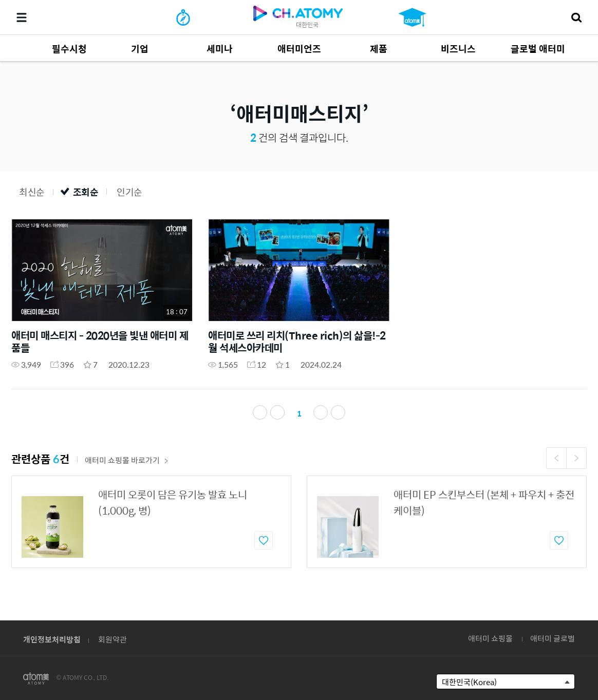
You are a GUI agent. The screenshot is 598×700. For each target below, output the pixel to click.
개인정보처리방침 (52, 639)
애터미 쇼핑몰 (490, 638)
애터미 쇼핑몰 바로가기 (127, 460)
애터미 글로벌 (553, 638)
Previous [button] (556, 458)
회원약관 (113, 639)
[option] (151, 522)
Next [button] (576, 458)
